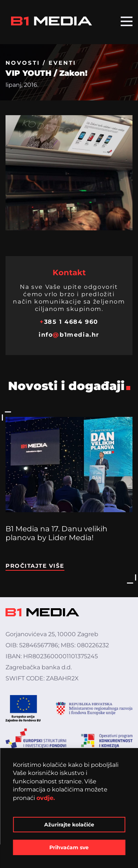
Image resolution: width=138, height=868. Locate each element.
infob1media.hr (69, 335)
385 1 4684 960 (69, 322)
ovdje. (46, 798)
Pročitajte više (35, 566)
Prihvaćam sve (69, 847)
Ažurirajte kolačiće (69, 825)
